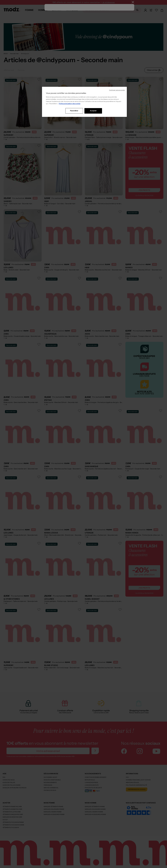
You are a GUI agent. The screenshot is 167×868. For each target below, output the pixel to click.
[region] (84, 102)
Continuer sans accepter (117, 90)
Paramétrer (74, 111)
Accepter (93, 111)
